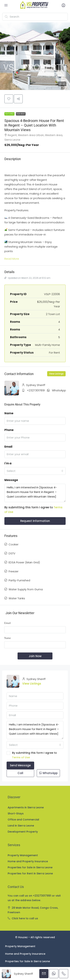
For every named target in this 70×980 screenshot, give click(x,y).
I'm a (8, 463)
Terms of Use (21, 757)
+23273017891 (36, 390)
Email (8, 447)
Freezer (14, 571)
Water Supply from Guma (26, 589)
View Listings (56, 374)
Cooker (14, 544)
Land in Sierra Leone (21, 826)
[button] (35, 56)
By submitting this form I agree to (35, 755)
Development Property (23, 832)
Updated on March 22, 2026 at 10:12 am (27, 278)
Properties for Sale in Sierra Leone (30, 867)
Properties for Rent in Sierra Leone (30, 873)
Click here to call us (25, 918)
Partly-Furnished (19, 580)
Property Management (23, 855)
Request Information (35, 521)
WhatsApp (59, 390)
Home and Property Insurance (28, 861)
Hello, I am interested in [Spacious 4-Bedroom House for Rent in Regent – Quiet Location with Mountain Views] (35, 493)
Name (9, 413)
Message (11, 480)
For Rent (21, 114)
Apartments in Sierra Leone (26, 807)
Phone (9, 430)
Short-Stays (16, 813)
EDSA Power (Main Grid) (24, 562)
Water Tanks (17, 598)
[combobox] (35, 471)
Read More (12, 259)
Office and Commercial (23, 820)
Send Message (20, 765)
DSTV (12, 553)
